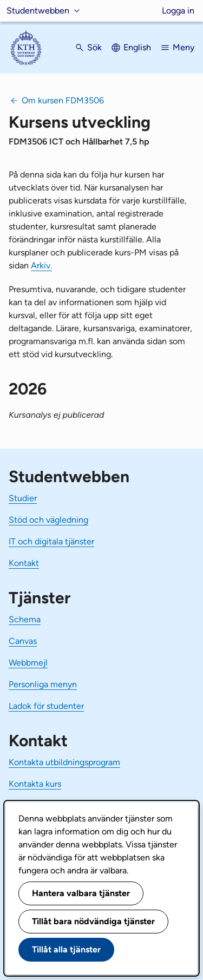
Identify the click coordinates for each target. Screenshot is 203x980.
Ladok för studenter (46, 706)
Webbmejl (28, 663)
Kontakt (24, 563)
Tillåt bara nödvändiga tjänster (93, 921)
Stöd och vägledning (48, 520)
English (137, 47)
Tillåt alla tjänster (66, 949)
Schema (25, 619)
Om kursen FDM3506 (63, 100)
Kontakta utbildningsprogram (64, 762)
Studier (23, 498)
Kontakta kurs (35, 784)
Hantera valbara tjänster (81, 893)
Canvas (23, 641)
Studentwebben (38, 11)
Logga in (178, 11)
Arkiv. (41, 265)
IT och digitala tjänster (51, 541)
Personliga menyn (43, 684)
